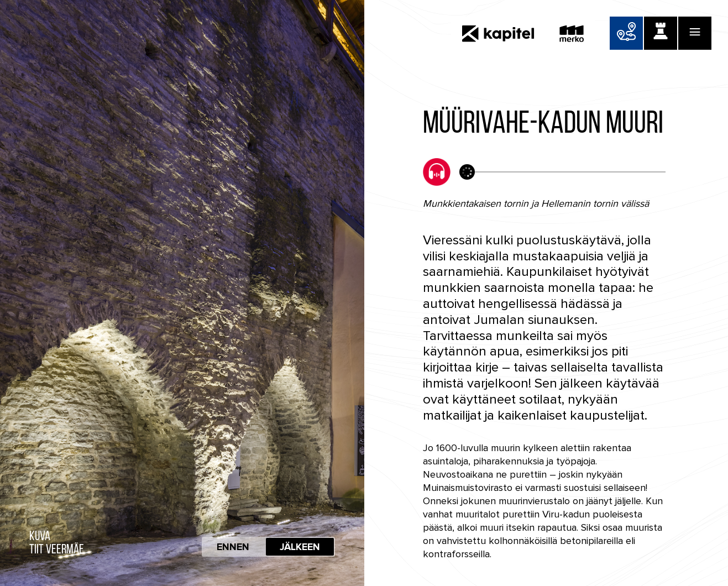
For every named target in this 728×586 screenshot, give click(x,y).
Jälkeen (300, 547)
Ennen (233, 547)
